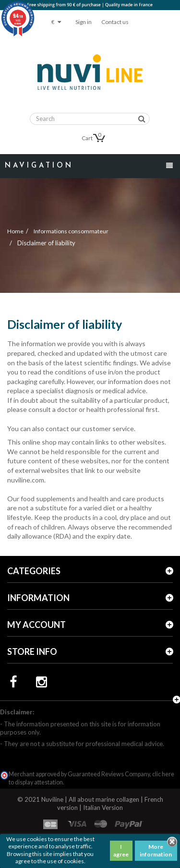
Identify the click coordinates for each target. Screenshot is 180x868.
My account (36, 625)
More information (156, 850)
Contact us (115, 22)
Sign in (84, 22)
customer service (108, 428)
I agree (121, 850)
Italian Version (103, 808)
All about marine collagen (104, 799)
